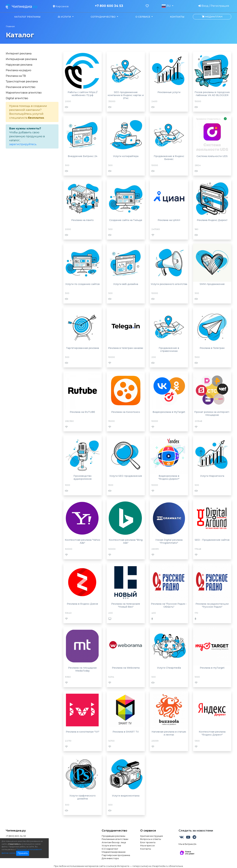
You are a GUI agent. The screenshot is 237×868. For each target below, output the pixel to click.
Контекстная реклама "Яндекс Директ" (212, 733)
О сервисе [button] (143, 17)
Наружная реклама (19, 65)
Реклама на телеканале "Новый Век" (126, 605)
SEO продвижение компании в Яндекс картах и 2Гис (126, 95)
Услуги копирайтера (126, 156)
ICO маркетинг (110, 849)
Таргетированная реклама (83, 348)
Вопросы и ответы (151, 839)
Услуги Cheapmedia (169, 668)
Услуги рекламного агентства (169, 284)
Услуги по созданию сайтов (82, 284)
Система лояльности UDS (212, 156)
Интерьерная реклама (21, 59)
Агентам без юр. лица (114, 842)
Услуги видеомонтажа (126, 796)
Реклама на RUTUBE (82, 412)
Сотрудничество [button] (103, 17)
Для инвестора (110, 858)
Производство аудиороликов (82, 477)
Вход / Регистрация (214, 6)
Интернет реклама (19, 54)
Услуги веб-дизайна (126, 284)
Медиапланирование (114, 852)
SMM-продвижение (212, 284)
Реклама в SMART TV (126, 732)
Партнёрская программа (116, 855)
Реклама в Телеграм (212, 348)
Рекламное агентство (21, 87)
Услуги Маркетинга (212, 476)
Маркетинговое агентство (24, 93)
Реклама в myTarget (212, 668)
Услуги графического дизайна (83, 797)
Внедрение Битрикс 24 (83, 156)
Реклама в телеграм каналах (126, 348)
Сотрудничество (114, 831)
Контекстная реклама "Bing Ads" (126, 541)
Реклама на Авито (82, 220)
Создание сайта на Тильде (126, 220)
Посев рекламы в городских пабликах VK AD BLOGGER (212, 94)
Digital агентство (17, 98)
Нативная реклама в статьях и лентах (169, 733)
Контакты (177, 17)
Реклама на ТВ (16, 76)
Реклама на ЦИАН (169, 220)
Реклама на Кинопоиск (126, 412)
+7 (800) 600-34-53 (16, 836)
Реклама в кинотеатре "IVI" (83, 732)
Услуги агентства (111, 845)
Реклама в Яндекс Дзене (82, 604)
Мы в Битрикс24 (187, 844)
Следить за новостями (196, 831)
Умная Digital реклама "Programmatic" (169, 541)
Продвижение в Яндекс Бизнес (169, 158)
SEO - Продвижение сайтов (212, 540)
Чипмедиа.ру (16, 831)
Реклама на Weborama (126, 668)
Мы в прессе (147, 845)
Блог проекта (148, 842)
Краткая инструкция (151, 836)
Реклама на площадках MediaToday (82, 669)
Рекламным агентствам (115, 839)
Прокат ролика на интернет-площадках (212, 413)
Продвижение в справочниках (169, 350)
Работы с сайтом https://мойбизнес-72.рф (83, 94)
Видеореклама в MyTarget (169, 412)
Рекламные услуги (169, 92)
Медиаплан (212, 17)
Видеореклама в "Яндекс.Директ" (169, 477)
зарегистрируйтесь (23, 144)
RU (166, 6)
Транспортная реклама (22, 81)
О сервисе (148, 831)
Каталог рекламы (27, 17)
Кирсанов (61, 6)
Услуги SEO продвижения (126, 476)
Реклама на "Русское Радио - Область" (169, 605)
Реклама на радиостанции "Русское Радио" (212, 605)
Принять (23, 853)
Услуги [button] (65, 17)
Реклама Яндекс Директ (212, 220)
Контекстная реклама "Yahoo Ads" (83, 541)
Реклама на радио (19, 70)
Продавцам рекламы (113, 836)
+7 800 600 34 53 (109, 6)
